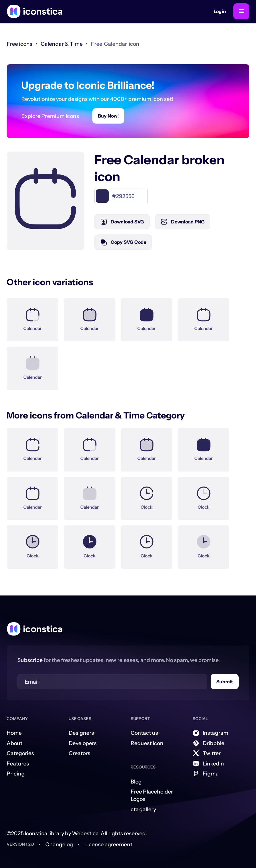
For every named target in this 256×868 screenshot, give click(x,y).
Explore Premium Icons (50, 116)
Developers (83, 743)
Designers (81, 733)
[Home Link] (35, 629)
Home (14, 733)
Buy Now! (108, 116)
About (14, 743)
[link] (62, 44)
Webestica (85, 833)
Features (18, 763)
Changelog (59, 844)
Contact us (144, 733)
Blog (136, 782)
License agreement (108, 844)
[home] (35, 11)
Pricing (16, 773)
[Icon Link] (32, 316)
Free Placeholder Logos (152, 795)
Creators (79, 753)
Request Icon (147, 743)
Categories (20, 753)
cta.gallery (143, 809)
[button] (241, 11)
